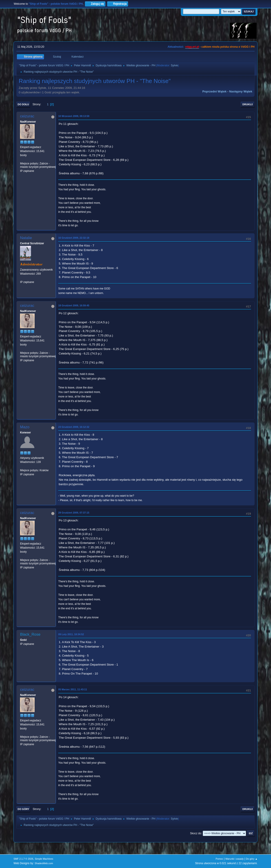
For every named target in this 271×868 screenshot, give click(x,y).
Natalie (26, 238)
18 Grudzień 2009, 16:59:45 (74, 305)
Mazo (25, 427)
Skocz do (196, 833)
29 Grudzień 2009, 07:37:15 (74, 513)
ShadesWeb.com (44, 863)
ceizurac (27, 116)
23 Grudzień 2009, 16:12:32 (74, 427)
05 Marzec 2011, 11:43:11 (73, 689)
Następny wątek (241, 91)
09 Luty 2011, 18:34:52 (71, 634)
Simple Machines (44, 859)
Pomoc (219, 859)
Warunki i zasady (235, 859)
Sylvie (174, 65)
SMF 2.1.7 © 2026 (23, 859)
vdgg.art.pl (192, 47)
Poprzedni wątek (214, 91)
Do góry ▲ (252, 859)
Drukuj (248, 104)
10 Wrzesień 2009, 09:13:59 (74, 116)
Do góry (23, 809)
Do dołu (23, 104)
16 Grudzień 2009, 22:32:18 (74, 238)
